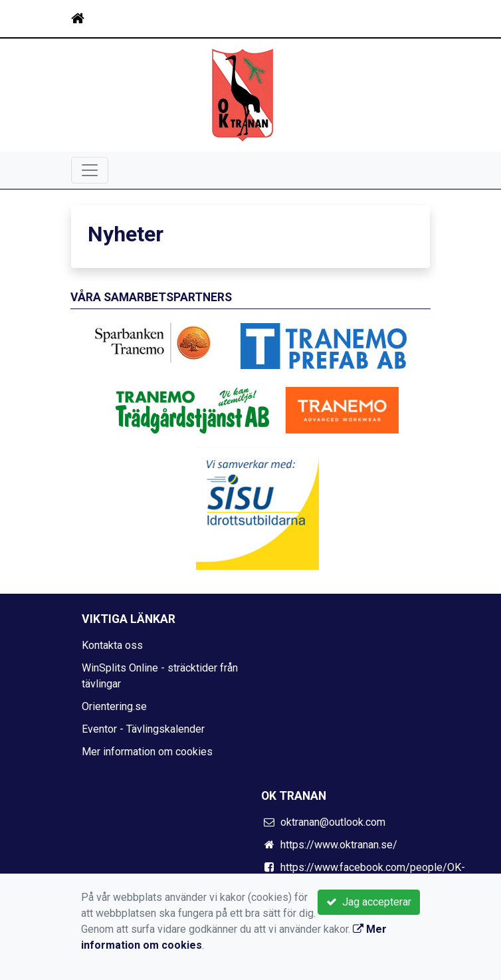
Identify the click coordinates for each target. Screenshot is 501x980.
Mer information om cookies (147, 752)
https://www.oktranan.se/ (339, 845)
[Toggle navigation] (411, 19)
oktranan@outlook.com (333, 822)
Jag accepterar (369, 902)
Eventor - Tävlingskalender (143, 729)
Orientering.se (114, 706)
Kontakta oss (112, 645)
